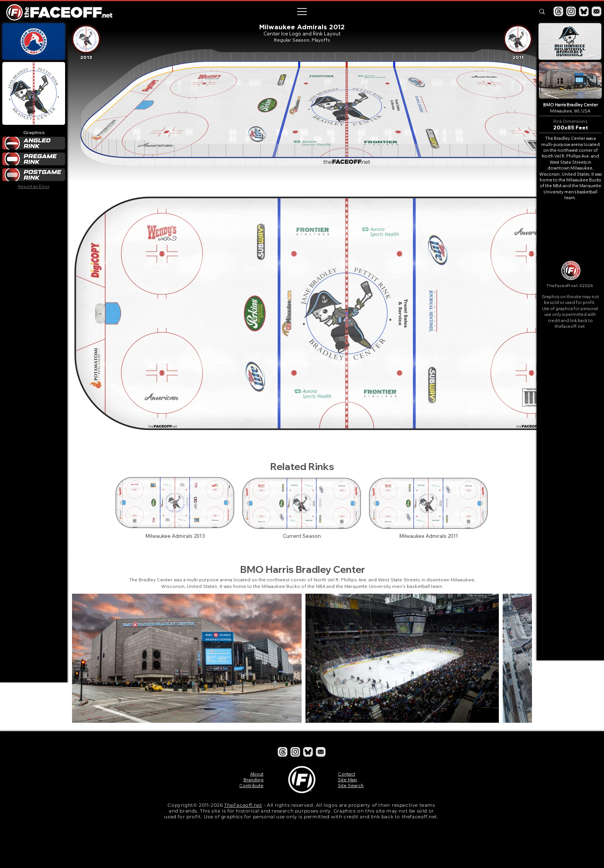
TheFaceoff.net (243, 805)
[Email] (596, 11)
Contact (346, 774)
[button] (302, 12)
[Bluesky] (584, 11)
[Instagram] (571, 11)
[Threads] (558, 11)
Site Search (351, 785)
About (257, 774)
